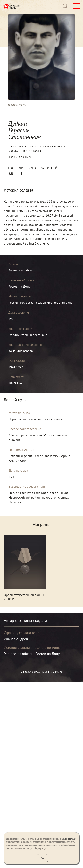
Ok (42, 858)
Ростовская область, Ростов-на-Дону (32, 654)
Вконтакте (11, 174)
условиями (69, 839)
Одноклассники (22, 174)
